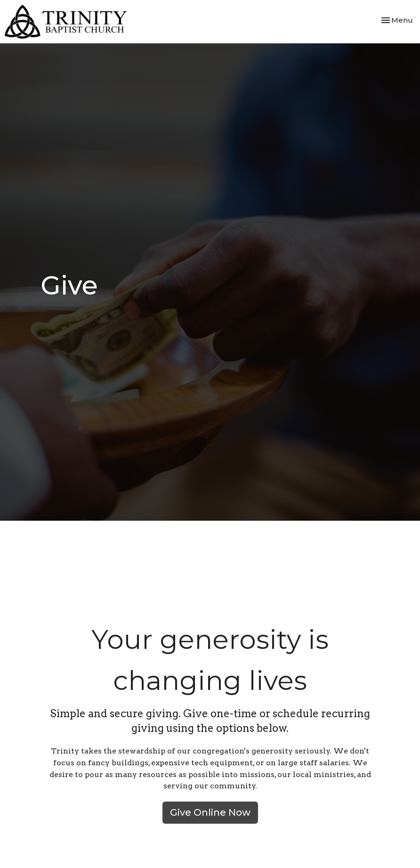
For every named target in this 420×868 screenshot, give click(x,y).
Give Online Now (210, 812)
